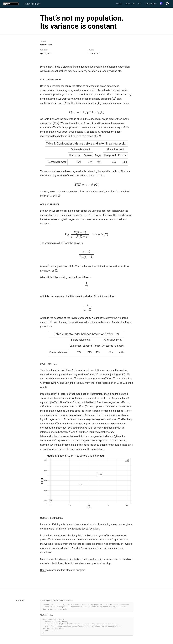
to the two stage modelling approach (89, 440)
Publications (151, 4)
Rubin (96, 529)
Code (43, 570)
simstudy (74, 559)
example (45, 445)
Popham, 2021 (94, 53)
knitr (47, 563)
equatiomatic (95, 559)
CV (140, 4)
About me (130, 4)
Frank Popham (32, 4)
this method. (113, 171)
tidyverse (63, 559)
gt (81, 559)
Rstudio (69, 563)
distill (54, 563)
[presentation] (114, 99)
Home (119, 4)
